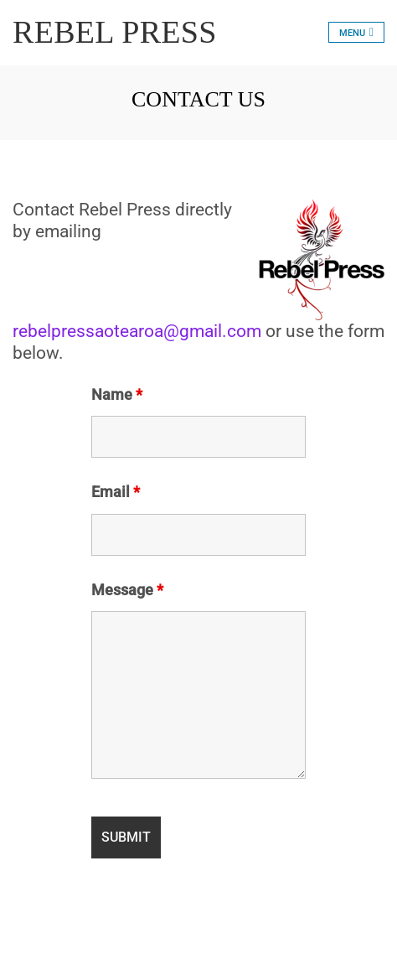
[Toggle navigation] (356, 32)
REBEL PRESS (115, 32)
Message (127, 590)
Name (117, 395)
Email (116, 492)
